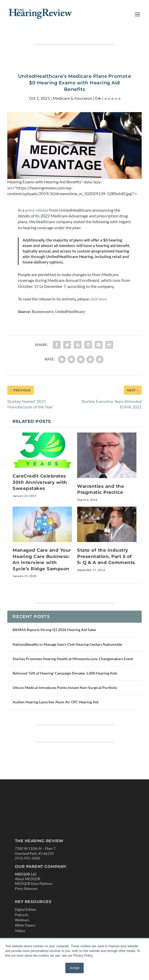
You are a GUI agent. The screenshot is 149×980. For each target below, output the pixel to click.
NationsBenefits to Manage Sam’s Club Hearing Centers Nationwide (67, 644)
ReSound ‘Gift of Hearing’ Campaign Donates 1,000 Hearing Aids (65, 673)
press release (37, 210)
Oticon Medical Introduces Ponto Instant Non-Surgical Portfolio (65, 688)
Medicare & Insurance (72, 98)
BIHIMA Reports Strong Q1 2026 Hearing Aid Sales (54, 630)
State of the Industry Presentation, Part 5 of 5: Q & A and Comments (106, 556)
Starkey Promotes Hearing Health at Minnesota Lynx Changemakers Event (73, 659)
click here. (99, 299)
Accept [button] (75, 968)
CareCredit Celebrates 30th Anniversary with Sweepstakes (40, 482)
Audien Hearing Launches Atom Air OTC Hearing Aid (55, 702)
